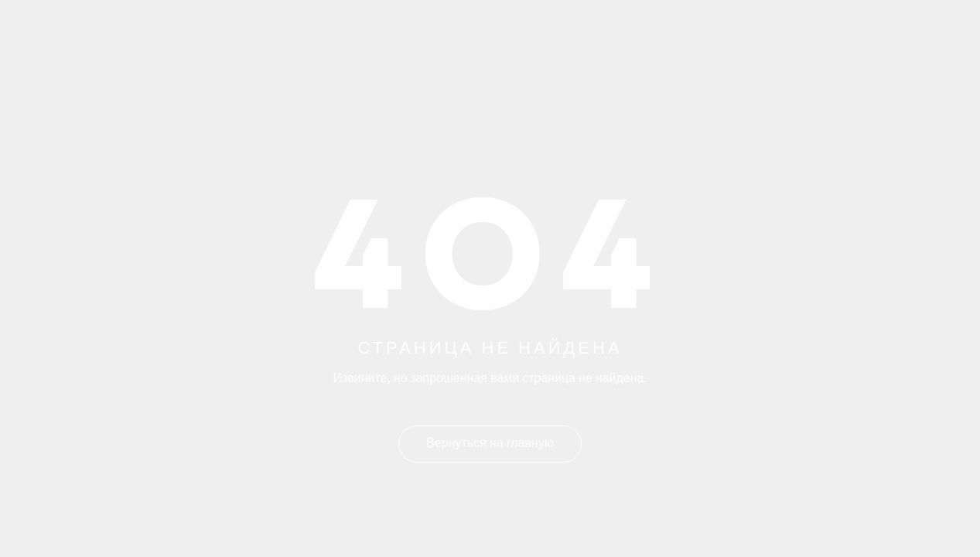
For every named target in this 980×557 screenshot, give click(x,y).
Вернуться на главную (490, 444)
